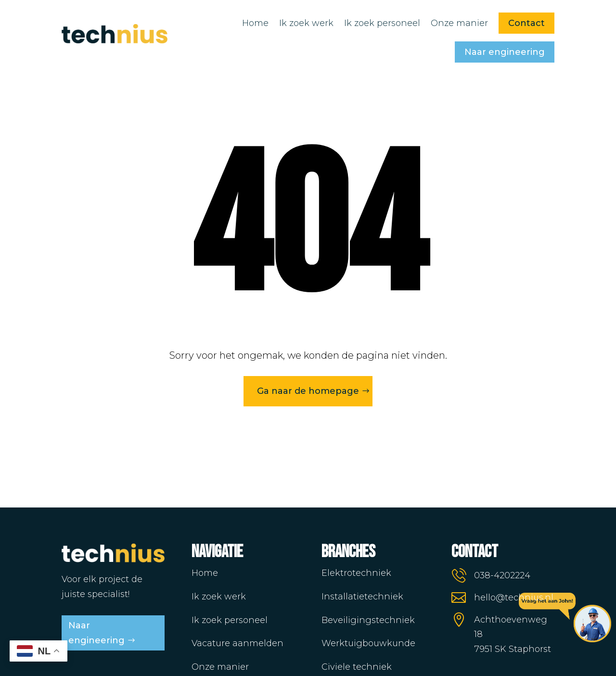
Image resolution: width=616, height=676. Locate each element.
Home (255, 23)
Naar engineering (505, 52)
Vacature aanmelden (237, 643)
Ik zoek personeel (382, 23)
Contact (526, 23)
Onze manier (459, 23)
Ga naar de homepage (308, 391)
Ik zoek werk (306, 23)
